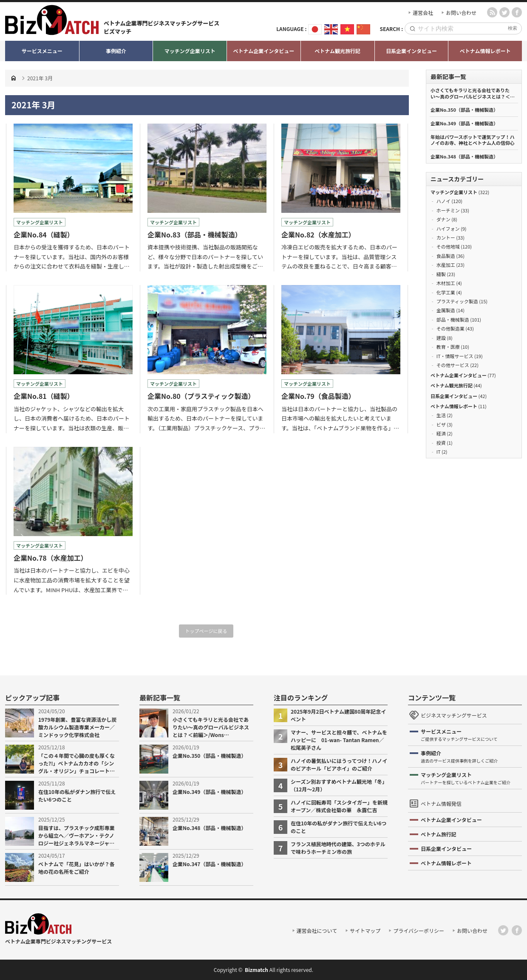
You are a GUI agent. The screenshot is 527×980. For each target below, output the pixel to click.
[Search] (461, 29)
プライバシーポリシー (419, 931)
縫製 (441, 274)
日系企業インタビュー (454, 396)
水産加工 (446, 265)
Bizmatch (256, 970)
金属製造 (446, 310)
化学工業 (446, 292)
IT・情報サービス (455, 356)
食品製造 (446, 256)
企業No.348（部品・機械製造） (464, 157)
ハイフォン (448, 229)
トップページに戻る (206, 631)
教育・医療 (448, 347)
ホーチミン (448, 210)
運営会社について (317, 931)
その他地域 (448, 246)
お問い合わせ (461, 13)
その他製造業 (450, 328)
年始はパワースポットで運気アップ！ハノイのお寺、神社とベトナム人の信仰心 (473, 140)
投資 (441, 443)
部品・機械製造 (453, 319)
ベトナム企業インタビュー (459, 375)
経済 (441, 433)
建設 (441, 338)
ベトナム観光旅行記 (452, 385)
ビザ (441, 424)
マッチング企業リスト (454, 192)
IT (439, 452)
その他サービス (453, 365)
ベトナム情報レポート (454, 406)
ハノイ (443, 201)
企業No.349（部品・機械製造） (464, 123)
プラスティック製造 (457, 301)
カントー (446, 237)
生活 (441, 415)
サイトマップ (365, 931)
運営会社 (423, 13)
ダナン (443, 219)
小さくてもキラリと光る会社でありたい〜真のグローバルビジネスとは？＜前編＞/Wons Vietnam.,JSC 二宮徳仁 (473, 93)
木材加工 (446, 283)
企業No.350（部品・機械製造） (464, 110)
